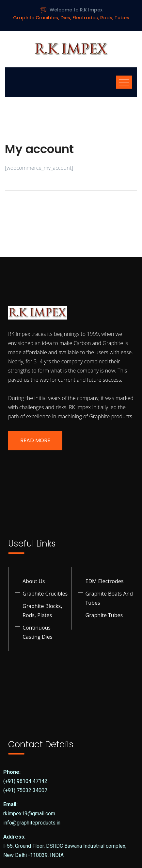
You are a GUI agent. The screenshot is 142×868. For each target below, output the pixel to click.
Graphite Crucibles (45, 594)
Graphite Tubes (104, 615)
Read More (35, 440)
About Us (34, 581)
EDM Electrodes (105, 581)
